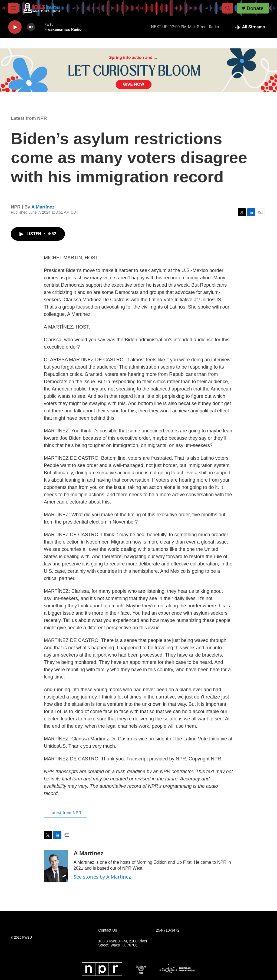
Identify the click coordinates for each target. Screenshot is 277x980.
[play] (15, 27)
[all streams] (250, 27)
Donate (255, 8)
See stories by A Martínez (102, 877)
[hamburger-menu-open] (13, 8)
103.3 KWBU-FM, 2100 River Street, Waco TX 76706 (123, 943)
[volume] (31, 27)
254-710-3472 (168, 930)
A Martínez (43, 207)
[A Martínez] (56, 866)
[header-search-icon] (228, 8)
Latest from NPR (29, 118)
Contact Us (108, 930)
